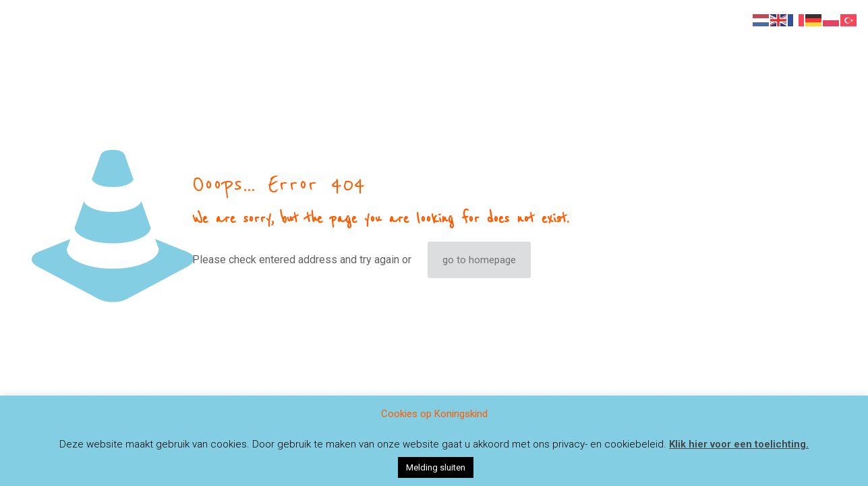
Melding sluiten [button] (436, 467)
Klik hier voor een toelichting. (739, 444)
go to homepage (479, 260)
